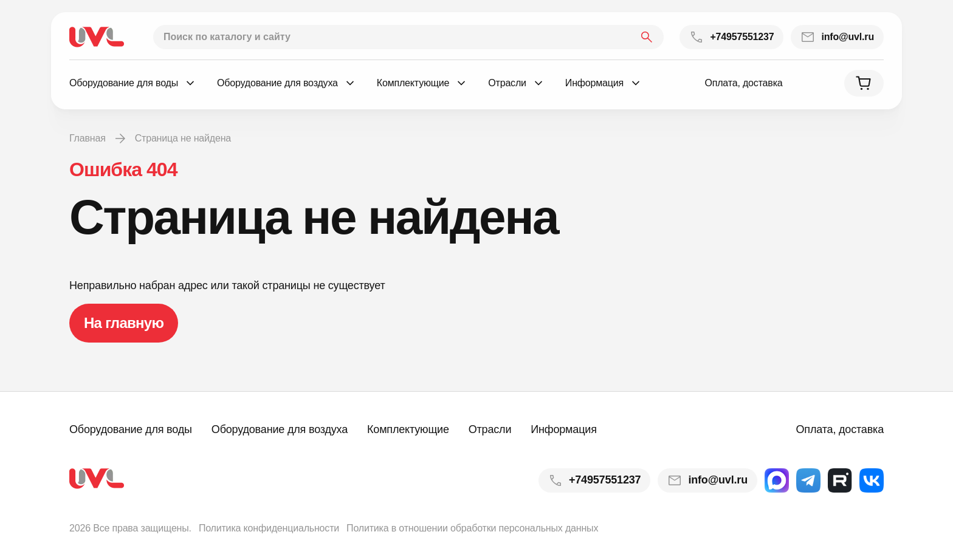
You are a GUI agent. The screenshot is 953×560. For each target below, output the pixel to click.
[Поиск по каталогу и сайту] (408, 37)
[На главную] (97, 37)
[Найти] (647, 37)
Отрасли (490, 429)
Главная (88, 138)
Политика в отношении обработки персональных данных (472, 528)
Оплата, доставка (743, 83)
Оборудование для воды (131, 429)
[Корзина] (864, 83)
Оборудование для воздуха (280, 429)
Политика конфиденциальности (269, 528)
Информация (563, 429)
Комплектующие (408, 429)
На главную (124, 323)
